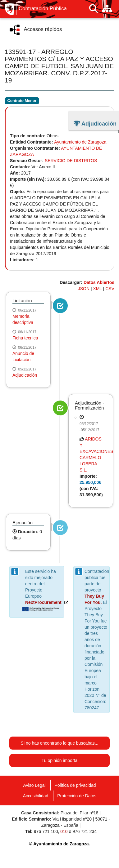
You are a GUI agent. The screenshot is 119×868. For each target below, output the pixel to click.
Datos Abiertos (99, 282)
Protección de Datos (77, 796)
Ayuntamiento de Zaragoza (80, 142)
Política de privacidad (75, 785)
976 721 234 (85, 831)
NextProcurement (43, 602)
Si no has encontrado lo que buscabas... (60, 743)
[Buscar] (94, 9)
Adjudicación (25, 375)
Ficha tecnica (25, 338)
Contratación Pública (43, 9)
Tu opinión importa (59, 760)
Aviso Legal (34, 785)
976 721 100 (46, 831)
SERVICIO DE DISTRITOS (71, 161)
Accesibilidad (36, 796)
